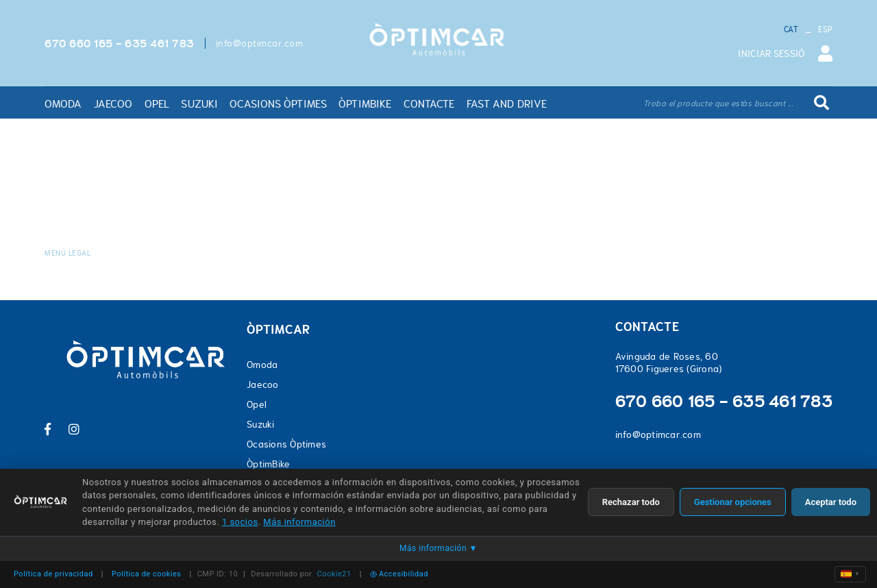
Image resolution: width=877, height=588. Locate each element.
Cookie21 (334, 574)
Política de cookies (147, 574)
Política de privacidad (53, 574)
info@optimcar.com (260, 43)
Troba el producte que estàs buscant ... (718, 103)
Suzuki (261, 424)
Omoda (262, 365)
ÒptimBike (268, 464)
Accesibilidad (399, 574)
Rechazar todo (631, 502)
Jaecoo (263, 384)
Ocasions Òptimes (286, 444)
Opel (257, 404)
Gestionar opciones (733, 502)
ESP (825, 29)
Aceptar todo (831, 502)
